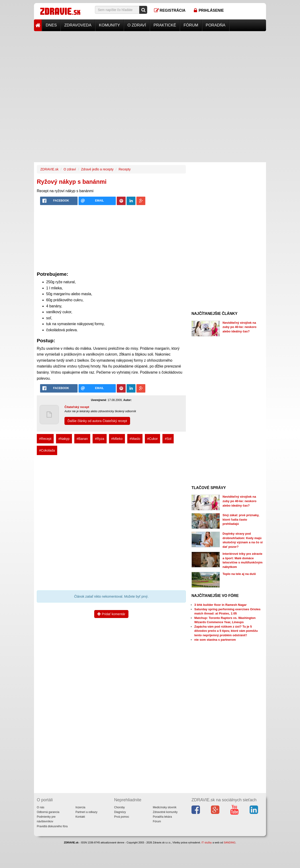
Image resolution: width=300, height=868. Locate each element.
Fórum (191, 25)
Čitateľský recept (77, 407)
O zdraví (137, 25)
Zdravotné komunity (165, 812)
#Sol (168, 439)
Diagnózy (120, 812)
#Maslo (135, 439)
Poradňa (216, 25)
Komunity (109, 25)
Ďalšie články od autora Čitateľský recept (97, 421)
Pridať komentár (111, 614)
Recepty (125, 169)
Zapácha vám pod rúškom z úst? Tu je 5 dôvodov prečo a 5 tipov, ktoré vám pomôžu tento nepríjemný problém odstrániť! (226, 631)
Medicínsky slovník (165, 807)
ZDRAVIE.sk (49, 169)
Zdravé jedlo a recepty (97, 169)
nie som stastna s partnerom (215, 640)
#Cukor (152, 439)
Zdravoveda (78, 25)
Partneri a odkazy (86, 812)
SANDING (229, 842)
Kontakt (80, 817)
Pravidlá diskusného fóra (52, 826)
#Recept (45, 439)
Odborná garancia (48, 812)
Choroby (119, 807)
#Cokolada (47, 450)
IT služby (207, 842)
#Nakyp (64, 439)
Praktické (165, 25)
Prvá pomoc (122, 817)
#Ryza (100, 439)
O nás (41, 807)
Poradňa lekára (162, 817)
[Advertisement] (150, 64)
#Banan (82, 439)
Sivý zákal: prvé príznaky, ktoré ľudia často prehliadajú (241, 519)
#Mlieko (117, 439)
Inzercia (80, 807)
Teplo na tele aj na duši (239, 574)
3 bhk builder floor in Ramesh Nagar (220, 605)
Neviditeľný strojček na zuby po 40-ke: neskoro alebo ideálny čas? (240, 327)
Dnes (51, 25)
